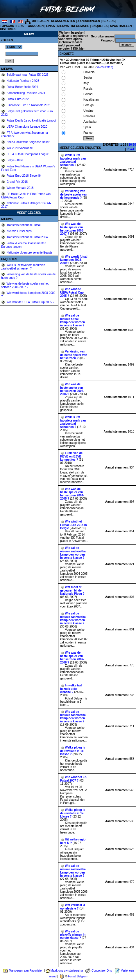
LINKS (51, 26)
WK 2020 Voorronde (19, 148)
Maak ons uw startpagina (67, 971)
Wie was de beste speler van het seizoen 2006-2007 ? (25, 285)
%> (14, 47)
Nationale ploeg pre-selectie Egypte (29, 253)
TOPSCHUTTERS (12, 26)
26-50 (132, 145)
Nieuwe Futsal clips (19, 231)
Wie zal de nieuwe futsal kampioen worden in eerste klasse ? (73, 320)
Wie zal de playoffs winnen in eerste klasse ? (73, 935)
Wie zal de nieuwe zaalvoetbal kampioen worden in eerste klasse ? (73, 553)
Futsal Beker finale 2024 (22, 87)
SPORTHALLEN (121, 26)
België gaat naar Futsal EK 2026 (27, 75)
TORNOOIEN (35, 26)
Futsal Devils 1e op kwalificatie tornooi (31, 121)
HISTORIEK (8, 29)
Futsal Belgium (78, 976)
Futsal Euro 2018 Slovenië (23, 176)
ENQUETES (100, 26)
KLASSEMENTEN (63, 21)
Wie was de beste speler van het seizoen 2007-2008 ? (72, 658)
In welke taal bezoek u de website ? (71, 689)
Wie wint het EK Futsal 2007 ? (73, 779)
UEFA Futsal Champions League (27, 154)
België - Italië (15, 160)
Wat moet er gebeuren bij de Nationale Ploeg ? (72, 590)
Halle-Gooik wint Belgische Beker (28, 142)
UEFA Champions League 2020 (27, 127)
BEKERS (109, 21)
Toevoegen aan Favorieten (26, 971)
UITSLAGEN (40, 21)
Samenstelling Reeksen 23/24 (26, 93)
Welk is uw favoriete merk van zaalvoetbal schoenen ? (23, 267)
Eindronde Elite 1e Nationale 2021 (28, 105)
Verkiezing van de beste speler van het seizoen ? (74, 355)
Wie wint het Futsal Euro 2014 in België (74, 525)
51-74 (130, 149)
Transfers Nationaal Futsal (23, 225)
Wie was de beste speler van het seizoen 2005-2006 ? (72, 389)
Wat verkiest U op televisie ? (73, 907)
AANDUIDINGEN (89, 21)
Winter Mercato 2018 (20, 188)
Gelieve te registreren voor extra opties (73, 37)
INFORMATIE (80, 26)
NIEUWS (63, 26)
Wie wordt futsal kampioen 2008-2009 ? (74, 260)
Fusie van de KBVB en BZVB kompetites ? (71, 456)
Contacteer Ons (102, 971)
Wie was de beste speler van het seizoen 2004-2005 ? (72, 494)
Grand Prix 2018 (17, 182)
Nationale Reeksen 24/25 (23, 81)
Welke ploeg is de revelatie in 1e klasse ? (73, 751)
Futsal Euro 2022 (17, 99)
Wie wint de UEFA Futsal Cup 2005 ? (30, 302)
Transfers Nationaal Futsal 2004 (27, 237)
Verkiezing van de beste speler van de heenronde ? (74, 194)
